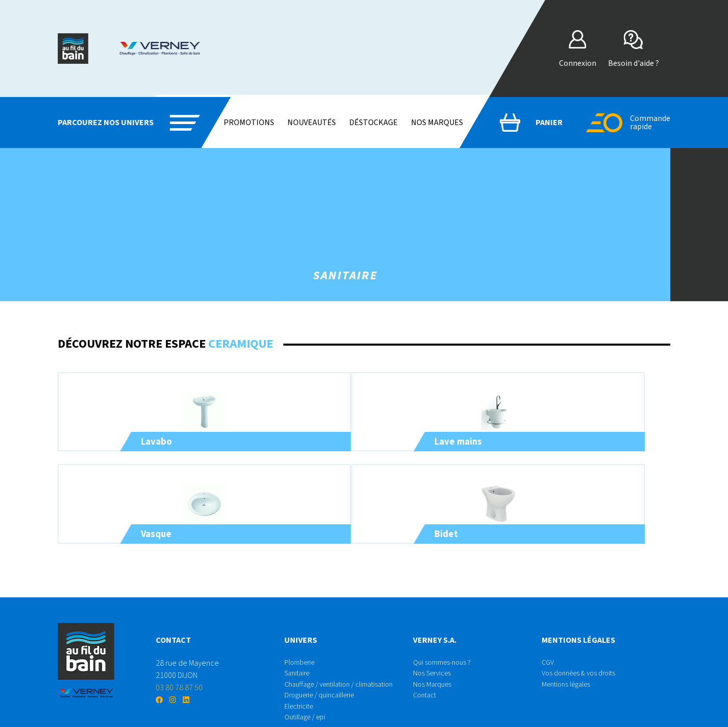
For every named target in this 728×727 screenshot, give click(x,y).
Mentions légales (569, 659)
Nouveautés (312, 123)
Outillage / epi (308, 695)
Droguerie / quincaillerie (325, 671)
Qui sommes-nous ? (445, 634)
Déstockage (373, 123)
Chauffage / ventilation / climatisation (346, 659)
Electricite (301, 683)
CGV (549, 634)
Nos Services (434, 646)
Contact (426, 671)
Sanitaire (299, 646)
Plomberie (302, 634)
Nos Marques (434, 659)
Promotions (249, 123)
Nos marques (437, 123)
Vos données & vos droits (583, 646)
